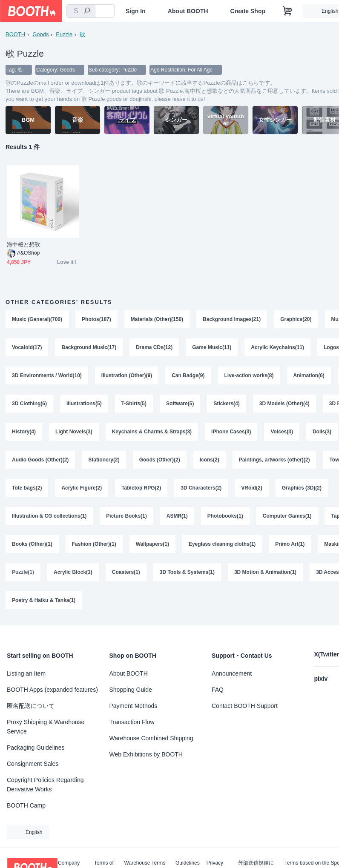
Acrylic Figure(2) (82, 488)
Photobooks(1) (225, 516)
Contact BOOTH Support (245, 706)
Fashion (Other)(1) (94, 544)
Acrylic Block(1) (73, 572)
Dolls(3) (322, 432)
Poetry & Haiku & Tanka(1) (44, 600)
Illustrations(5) (84, 404)
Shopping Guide (131, 690)
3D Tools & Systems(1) (187, 572)
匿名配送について (31, 706)
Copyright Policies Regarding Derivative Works (45, 785)
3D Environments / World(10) (47, 375)
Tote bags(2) (27, 488)
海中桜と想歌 (23, 245)
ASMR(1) (177, 516)
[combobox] (81, 11)
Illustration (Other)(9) (127, 375)
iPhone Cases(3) (231, 432)
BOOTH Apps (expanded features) (52, 690)
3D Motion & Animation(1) (265, 572)
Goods (40, 34)
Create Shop (248, 11)
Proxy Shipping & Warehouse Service (46, 727)
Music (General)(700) (37, 319)
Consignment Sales (33, 764)
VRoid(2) (251, 488)
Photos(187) (96, 319)
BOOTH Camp (26, 805)
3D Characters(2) (201, 488)
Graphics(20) (296, 319)
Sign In (136, 11)
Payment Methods (134, 706)
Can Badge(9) (188, 375)
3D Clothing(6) (29, 404)
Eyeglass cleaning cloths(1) (222, 544)
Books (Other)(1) (32, 544)
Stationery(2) (104, 460)
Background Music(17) (89, 347)
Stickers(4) (226, 404)
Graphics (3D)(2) (302, 488)
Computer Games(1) (287, 516)
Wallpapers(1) (152, 544)
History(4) (24, 432)
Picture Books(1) (126, 516)
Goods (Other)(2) (160, 460)
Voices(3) (282, 432)
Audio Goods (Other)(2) (40, 460)
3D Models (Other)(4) (284, 404)
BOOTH (15, 34)
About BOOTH (188, 11)
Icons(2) (210, 460)
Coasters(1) (126, 572)
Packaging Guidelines (36, 748)
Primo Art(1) (290, 544)
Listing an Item (26, 673)
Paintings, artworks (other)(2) (274, 460)
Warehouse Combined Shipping (151, 738)
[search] (87, 11)
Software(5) (180, 404)
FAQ (218, 690)
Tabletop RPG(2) (141, 488)
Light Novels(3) (74, 432)
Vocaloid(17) (27, 347)
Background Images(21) (232, 319)
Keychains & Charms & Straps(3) (152, 432)
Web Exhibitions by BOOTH (146, 754)
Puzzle (64, 34)
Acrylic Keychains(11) (277, 347)
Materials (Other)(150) (157, 319)
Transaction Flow (132, 722)
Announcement (232, 673)
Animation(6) (309, 375)
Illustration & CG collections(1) (49, 516)
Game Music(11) (212, 347)
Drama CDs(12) (154, 347)
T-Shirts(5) (134, 404)
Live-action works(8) (249, 375)
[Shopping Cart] (287, 11)
